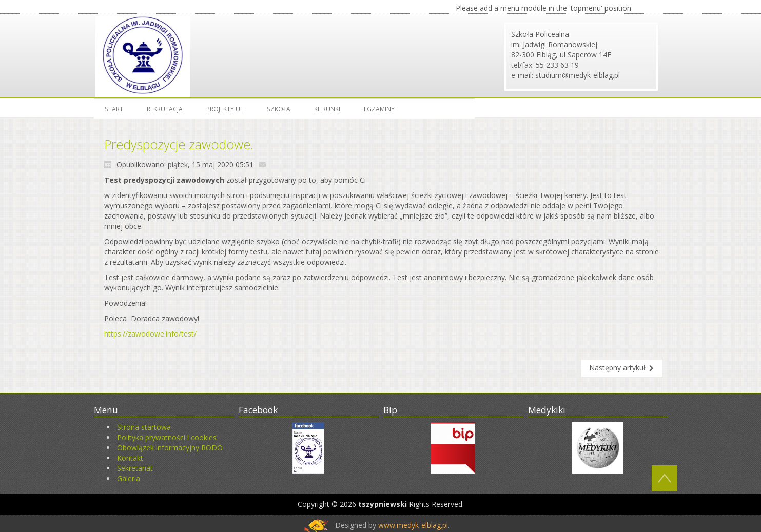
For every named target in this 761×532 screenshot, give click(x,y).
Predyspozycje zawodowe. (179, 144)
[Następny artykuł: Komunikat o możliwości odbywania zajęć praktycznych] (622, 368)
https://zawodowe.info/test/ (150, 334)
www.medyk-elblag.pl (413, 525)
